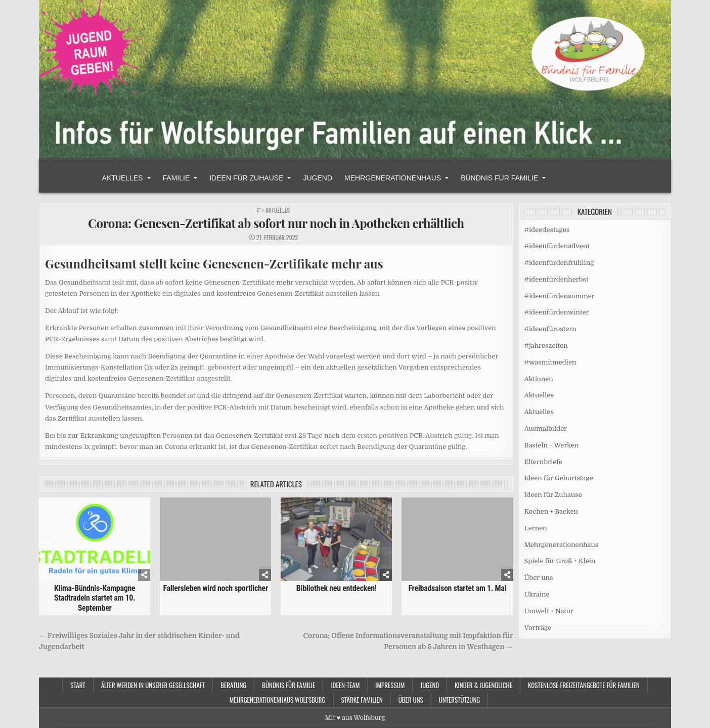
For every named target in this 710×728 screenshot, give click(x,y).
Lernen (536, 528)
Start (78, 685)
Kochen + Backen (551, 511)
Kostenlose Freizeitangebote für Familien (584, 685)
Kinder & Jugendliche (483, 685)
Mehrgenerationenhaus (393, 178)
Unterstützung (460, 700)
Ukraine (537, 594)
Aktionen (539, 379)
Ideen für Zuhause (246, 178)
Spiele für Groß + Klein (560, 561)
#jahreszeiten (546, 346)
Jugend (318, 178)
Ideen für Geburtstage (559, 478)
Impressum (390, 685)
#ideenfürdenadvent (557, 246)
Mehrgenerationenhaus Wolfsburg (278, 700)
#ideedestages (547, 230)
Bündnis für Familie (499, 178)
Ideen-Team (345, 685)
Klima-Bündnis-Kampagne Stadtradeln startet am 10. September (95, 598)
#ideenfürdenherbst (557, 279)
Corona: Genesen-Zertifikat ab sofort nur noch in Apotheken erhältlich (276, 223)
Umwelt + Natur (549, 611)
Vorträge (538, 628)
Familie (176, 178)
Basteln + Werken (552, 445)
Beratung (233, 685)
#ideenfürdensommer (560, 296)
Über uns (539, 578)
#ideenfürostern (550, 329)
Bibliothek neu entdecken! (337, 588)
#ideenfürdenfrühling (559, 263)
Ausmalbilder (546, 428)
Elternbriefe (543, 462)
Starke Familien (362, 700)
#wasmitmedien (550, 362)
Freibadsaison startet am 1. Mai (457, 588)
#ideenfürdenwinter (557, 312)
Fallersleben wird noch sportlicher (215, 588)
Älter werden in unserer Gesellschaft (153, 685)
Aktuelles (123, 178)
